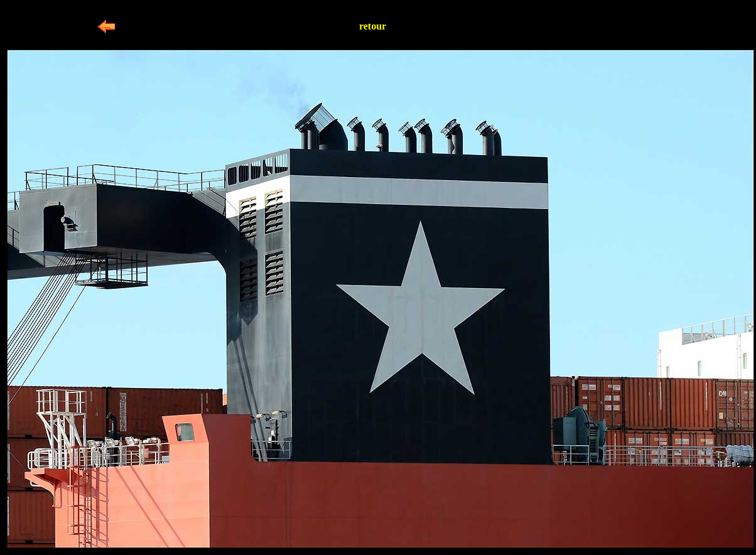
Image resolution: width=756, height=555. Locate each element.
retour (373, 26)
